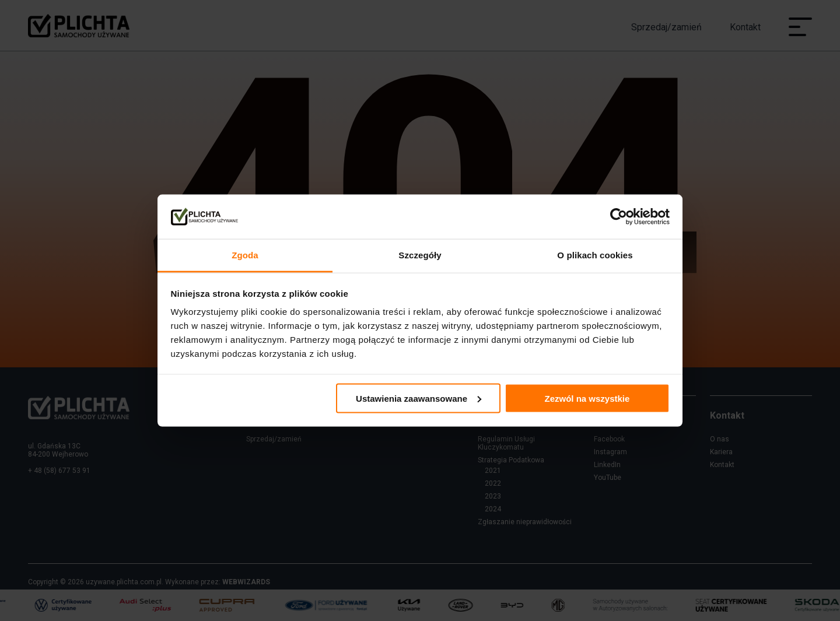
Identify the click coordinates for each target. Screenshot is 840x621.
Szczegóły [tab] (420, 255)
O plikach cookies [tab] (595, 255)
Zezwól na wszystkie (587, 398)
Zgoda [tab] (245, 255)
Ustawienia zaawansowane (419, 398)
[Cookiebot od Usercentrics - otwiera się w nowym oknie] (619, 217)
